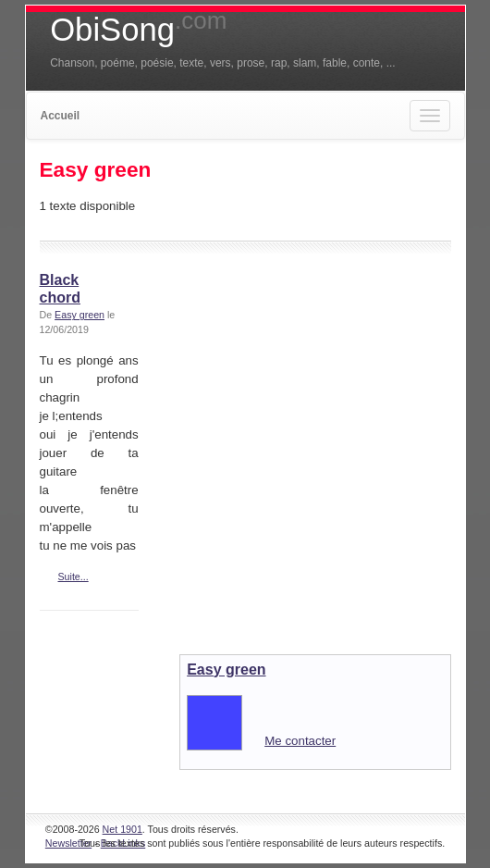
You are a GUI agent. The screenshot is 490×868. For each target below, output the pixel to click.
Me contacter (300, 741)
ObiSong (138, 30)
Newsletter (68, 843)
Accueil (61, 116)
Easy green (80, 315)
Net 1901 (122, 829)
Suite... (73, 577)
